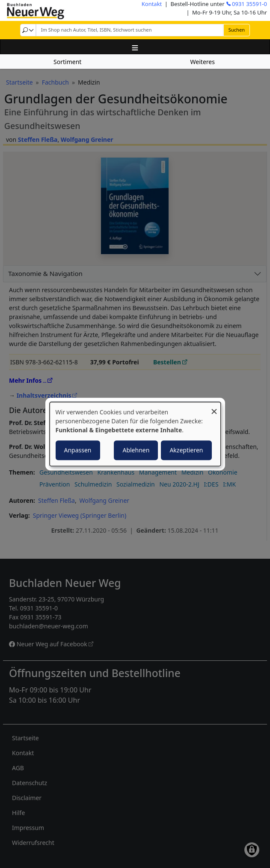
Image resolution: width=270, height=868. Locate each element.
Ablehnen (136, 450)
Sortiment (67, 62)
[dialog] (135, 434)
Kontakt (152, 4)
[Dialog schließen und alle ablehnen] (214, 407)
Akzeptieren (186, 450)
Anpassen (78, 450)
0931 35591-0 (249, 4)
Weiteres (203, 62)
